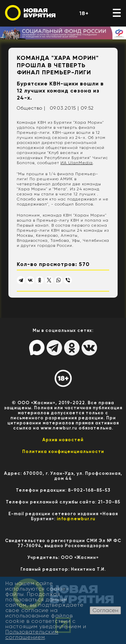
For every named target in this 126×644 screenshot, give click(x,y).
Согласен (105, 610)
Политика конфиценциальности (63, 451)
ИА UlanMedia (77, 163)
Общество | (31, 108)
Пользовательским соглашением (32, 634)
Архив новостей (63, 440)
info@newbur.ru (76, 519)
